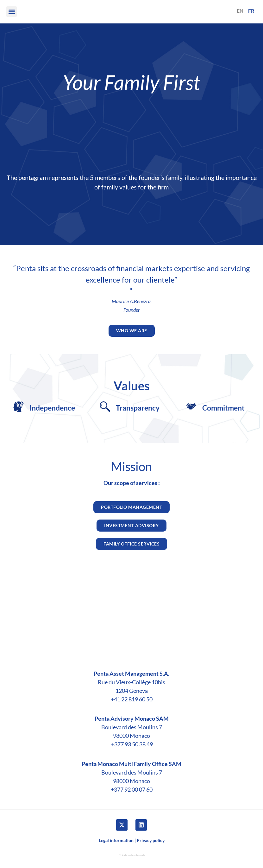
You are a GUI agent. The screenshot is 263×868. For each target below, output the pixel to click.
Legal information (116, 840)
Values (132, 386)
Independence (52, 408)
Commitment (223, 408)
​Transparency (138, 408)
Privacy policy (151, 840)
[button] (12, 12)
